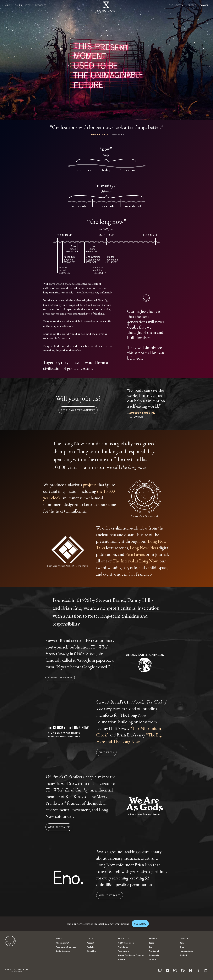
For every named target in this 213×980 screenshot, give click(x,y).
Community (154, 955)
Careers (152, 959)
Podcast (90, 943)
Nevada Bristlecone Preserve (131, 955)
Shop (182, 947)
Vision (8, 5)
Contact (183, 955)
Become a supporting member (78, 410)
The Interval (177, 5)
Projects (41, 5)
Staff (151, 947)
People (192, 5)
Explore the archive (60, 677)
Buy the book (106, 752)
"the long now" (62, 943)
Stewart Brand (142, 413)
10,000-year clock (126, 943)
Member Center (187, 951)
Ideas (28, 5)
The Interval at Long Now (135, 561)
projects (90, 485)
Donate (204, 5)
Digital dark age (63, 951)
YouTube (91, 947)
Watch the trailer (59, 827)
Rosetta (121, 959)
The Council (154, 951)
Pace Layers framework (66, 947)
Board (151, 943)
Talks (18, 5)
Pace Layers (135, 554)
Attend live (91, 951)
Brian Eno (100, 134)
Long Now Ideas (144, 548)
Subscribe (140, 924)
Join (182, 943)
